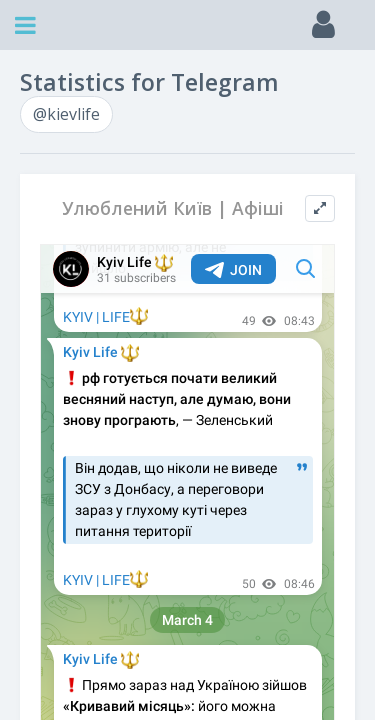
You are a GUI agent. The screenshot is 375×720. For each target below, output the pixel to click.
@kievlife (66, 114)
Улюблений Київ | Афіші (173, 208)
